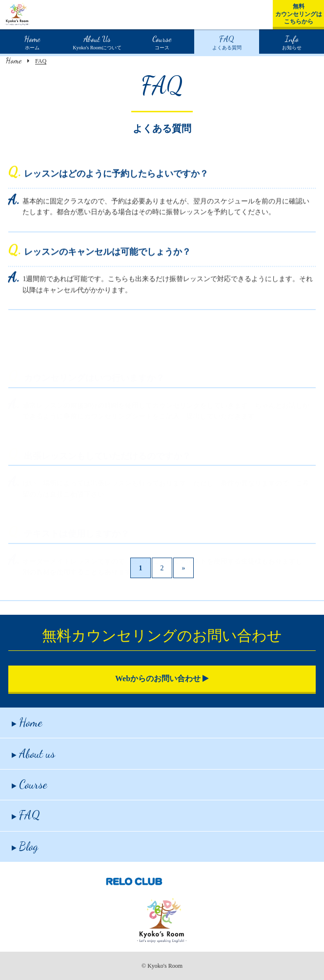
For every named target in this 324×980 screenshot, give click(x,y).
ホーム (32, 42)
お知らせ (292, 42)
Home (14, 60)
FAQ (26, 815)
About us (33, 754)
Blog (25, 846)
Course (30, 784)
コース (162, 42)
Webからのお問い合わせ (162, 678)
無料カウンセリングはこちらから (299, 14)
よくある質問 (227, 42)
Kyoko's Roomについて (97, 42)
